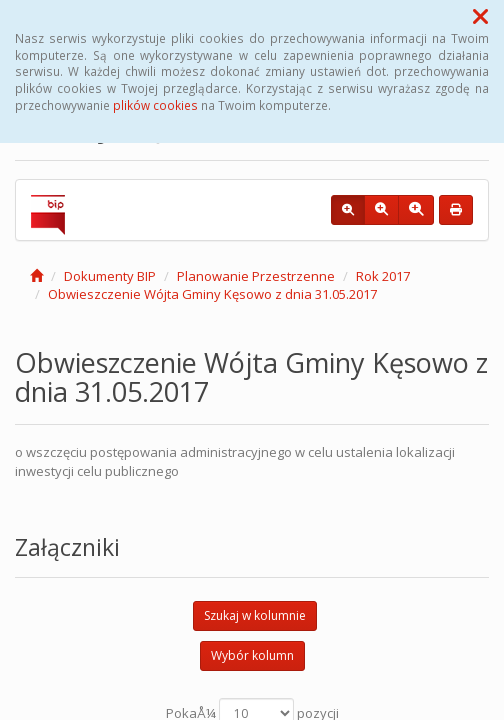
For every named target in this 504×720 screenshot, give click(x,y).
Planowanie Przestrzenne (256, 276)
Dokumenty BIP (110, 276)
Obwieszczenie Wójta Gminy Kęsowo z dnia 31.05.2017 (212, 294)
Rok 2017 (383, 276)
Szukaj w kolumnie (255, 615)
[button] (480, 16)
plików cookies (155, 105)
